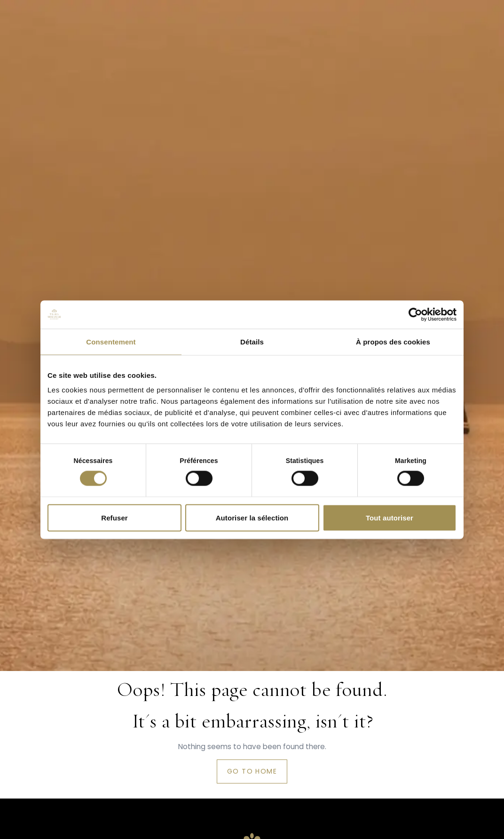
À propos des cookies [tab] (393, 341)
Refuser (114, 517)
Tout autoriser (390, 517)
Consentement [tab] (111, 341)
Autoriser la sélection (252, 517)
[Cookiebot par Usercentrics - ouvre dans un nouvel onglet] (415, 314)
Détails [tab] (252, 341)
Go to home (252, 771)
